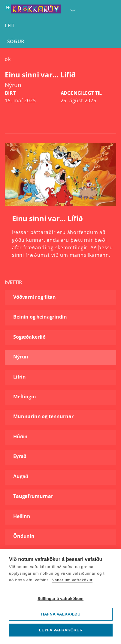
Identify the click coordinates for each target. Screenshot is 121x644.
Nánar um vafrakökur (72, 580)
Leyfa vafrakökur (61, 630)
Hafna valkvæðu (61, 614)
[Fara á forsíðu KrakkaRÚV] (33, 10)
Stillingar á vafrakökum (60, 599)
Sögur (16, 41)
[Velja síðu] (72, 10)
